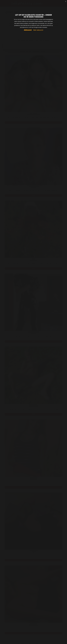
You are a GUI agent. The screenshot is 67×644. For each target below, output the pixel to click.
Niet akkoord (38, 30)
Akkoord (28, 30)
